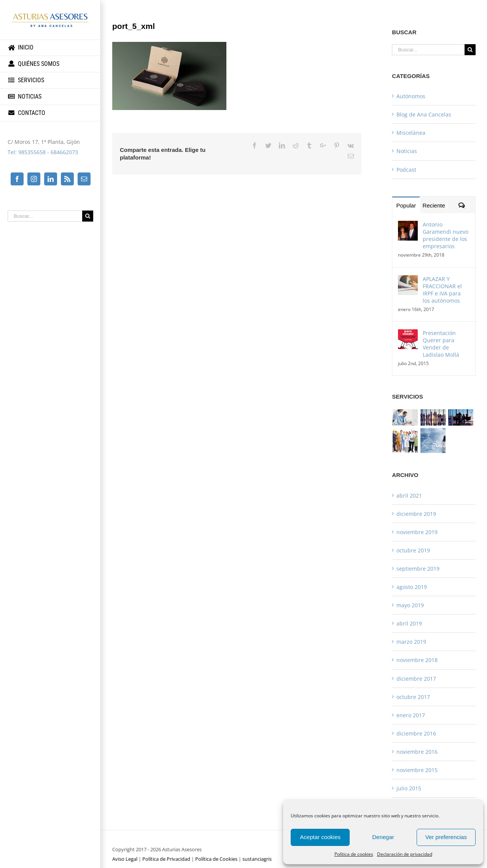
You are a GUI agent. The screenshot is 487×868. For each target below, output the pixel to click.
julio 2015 (409, 788)
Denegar (383, 837)
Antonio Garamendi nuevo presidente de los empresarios (446, 235)
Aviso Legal (125, 859)
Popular (406, 205)
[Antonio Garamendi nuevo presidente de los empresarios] (408, 226)
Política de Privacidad (166, 859)
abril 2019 (409, 623)
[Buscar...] (45, 216)
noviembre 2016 (417, 752)
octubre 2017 (413, 697)
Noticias (407, 151)
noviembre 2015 (417, 770)
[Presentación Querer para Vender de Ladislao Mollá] (408, 334)
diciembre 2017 (416, 679)
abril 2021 (409, 495)
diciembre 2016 (416, 733)
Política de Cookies (216, 859)
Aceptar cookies (320, 837)
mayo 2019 (410, 605)
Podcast (406, 170)
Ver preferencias (446, 837)
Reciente (434, 205)
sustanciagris (257, 859)
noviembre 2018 (417, 660)
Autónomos (411, 96)
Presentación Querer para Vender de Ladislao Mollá (441, 344)
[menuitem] (50, 48)
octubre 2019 (413, 550)
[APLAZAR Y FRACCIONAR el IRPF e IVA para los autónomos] (408, 280)
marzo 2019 (411, 642)
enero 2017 (411, 715)
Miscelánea (411, 133)
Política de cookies (354, 854)
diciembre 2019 (416, 514)
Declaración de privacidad (405, 854)
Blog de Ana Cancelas (424, 114)
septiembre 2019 (418, 569)
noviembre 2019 (417, 532)
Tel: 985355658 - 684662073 (43, 152)
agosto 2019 (412, 587)
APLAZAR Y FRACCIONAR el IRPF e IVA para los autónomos (442, 290)
